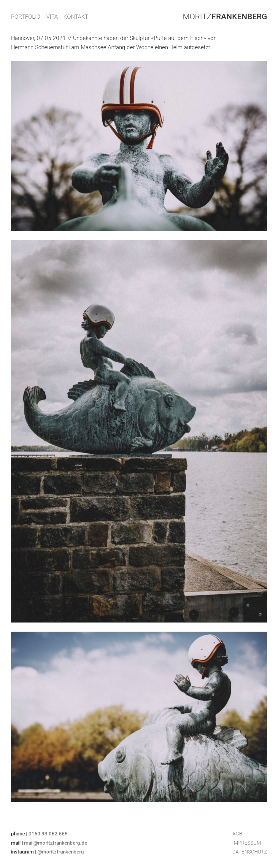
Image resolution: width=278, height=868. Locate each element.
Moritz (225, 17)
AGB (237, 834)
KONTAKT (76, 17)
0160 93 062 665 (48, 834)
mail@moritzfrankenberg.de (56, 843)
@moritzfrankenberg (61, 852)
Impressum (247, 843)
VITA (52, 17)
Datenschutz (250, 852)
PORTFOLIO (26, 17)
